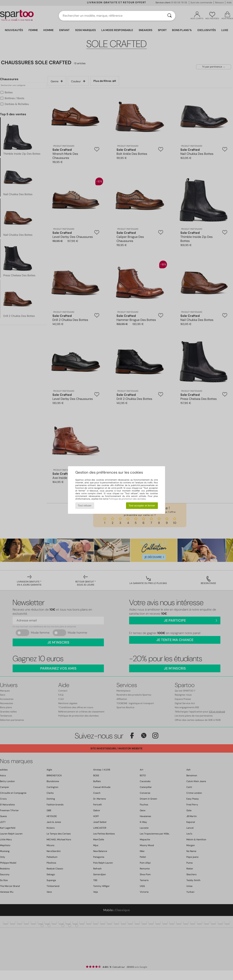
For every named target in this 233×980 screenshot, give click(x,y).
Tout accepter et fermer (142, 506)
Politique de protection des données (127, 499)
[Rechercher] (170, 16)
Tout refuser (85, 506)
